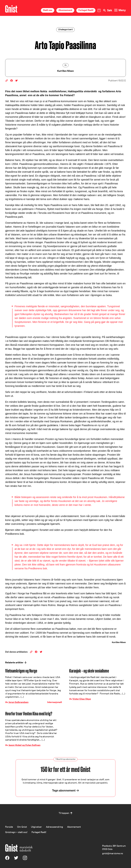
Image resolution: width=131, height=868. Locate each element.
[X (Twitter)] (16, 859)
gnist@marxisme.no (113, 853)
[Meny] (120, 10)
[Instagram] (25, 859)
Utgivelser (36, 827)
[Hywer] (11, 9)
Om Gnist (22, 827)
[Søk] (107, 10)
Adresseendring (54, 827)
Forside (9, 827)
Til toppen (64, 813)
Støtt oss (48, 10)
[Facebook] (7, 859)
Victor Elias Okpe (82, 699)
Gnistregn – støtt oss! (16, 832)
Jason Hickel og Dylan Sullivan (24, 745)
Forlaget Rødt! (86, 10)
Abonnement (65, 10)
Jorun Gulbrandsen (18, 702)
